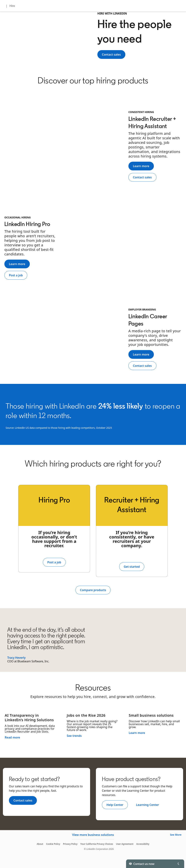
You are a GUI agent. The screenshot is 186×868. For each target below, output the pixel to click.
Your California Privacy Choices (97, 844)
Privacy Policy (70, 844)
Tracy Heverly (16, 658)
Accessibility (143, 844)
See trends (74, 736)
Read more (12, 737)
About (40, 844)
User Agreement (125, 844)
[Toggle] (178, 864)
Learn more (137, 733)
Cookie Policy (53, 844)
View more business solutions (93, 835)
